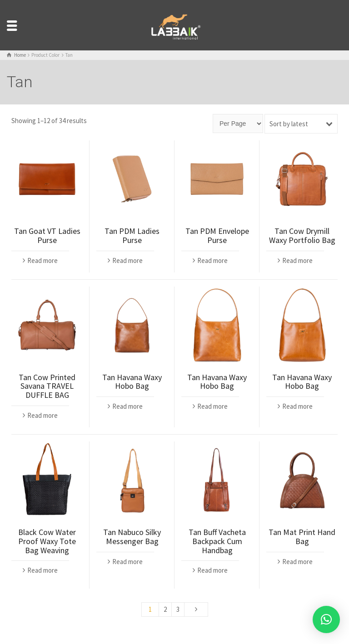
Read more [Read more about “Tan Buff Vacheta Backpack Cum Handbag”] (212, 570)
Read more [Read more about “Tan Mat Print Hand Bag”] (297, 562)
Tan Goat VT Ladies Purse (47, 235)
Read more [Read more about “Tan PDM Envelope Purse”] (212, 260)
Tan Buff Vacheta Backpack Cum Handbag (217, 541)
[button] (326, 619)
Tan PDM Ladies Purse (132, 235)
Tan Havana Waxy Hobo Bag (132, 382)
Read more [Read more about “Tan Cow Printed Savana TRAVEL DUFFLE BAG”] (42, 415)
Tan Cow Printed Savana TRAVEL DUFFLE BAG (47, 386)
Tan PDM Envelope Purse (217, 235)
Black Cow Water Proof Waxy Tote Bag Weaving (47, 541)
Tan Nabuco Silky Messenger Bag (132, 537)
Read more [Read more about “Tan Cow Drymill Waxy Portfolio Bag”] (297, 260)
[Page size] (238, 124)
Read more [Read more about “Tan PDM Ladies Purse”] (127, 260)
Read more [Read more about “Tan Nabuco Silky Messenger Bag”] (127, 562)
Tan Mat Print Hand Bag (302, 537)
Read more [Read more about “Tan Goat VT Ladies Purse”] (42, 260)
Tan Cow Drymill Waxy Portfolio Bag (302, 235)
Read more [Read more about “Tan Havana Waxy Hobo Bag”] (127, 406)
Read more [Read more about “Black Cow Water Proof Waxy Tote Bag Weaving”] (42, 570)
